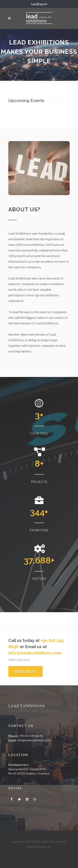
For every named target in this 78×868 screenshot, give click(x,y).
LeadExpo (39, 4)
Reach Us (25, 671)
